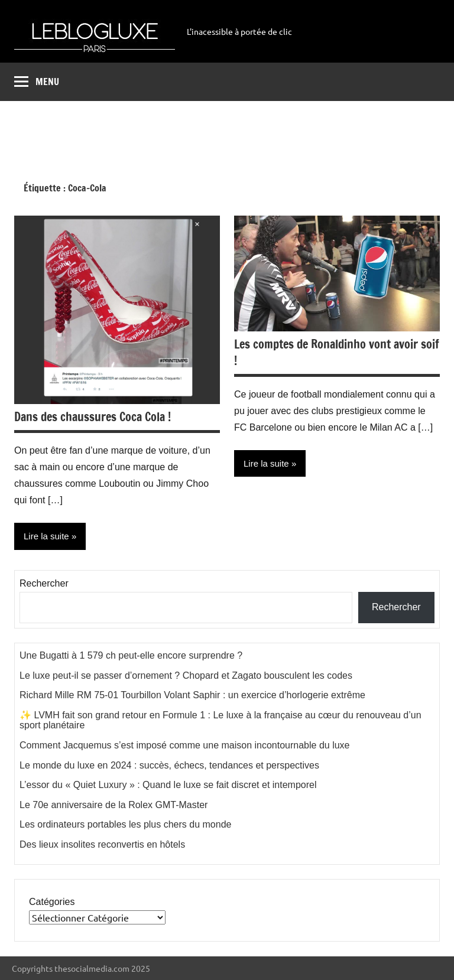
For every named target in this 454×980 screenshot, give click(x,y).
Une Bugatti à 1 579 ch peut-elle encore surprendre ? (131, 655)
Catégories (52, 902)
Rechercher (44, 583)
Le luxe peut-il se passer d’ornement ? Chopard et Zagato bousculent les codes (186, 675)
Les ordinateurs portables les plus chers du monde (125, 824)
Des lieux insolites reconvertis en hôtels (102, 844)
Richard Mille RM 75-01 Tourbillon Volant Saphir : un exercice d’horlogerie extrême (192, 695)
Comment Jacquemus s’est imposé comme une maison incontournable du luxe (185, 745)
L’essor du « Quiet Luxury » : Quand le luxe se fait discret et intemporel (168, 785)
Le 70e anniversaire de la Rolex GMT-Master (113, 805)
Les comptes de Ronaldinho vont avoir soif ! (337, 352)
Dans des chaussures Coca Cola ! (93, 417)
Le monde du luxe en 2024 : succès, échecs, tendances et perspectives (169, 765)
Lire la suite (46, 536)
